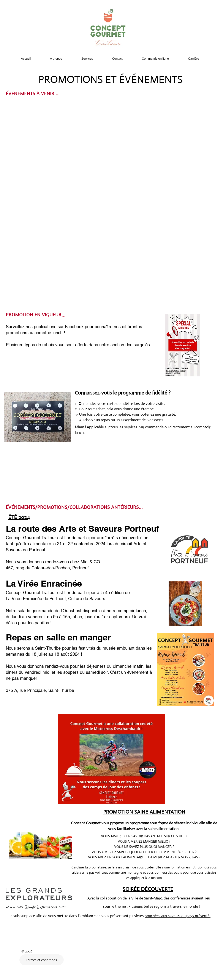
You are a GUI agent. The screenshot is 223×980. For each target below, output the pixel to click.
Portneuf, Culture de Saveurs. (78, 599)
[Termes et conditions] (42, 960)
